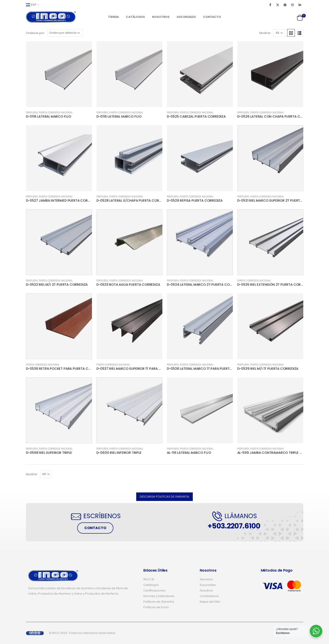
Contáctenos (209, 596)
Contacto (212, 17)
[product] (59, 74)
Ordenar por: (35, 33)
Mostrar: (265, 33)
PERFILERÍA (32, 113)
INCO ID (149, 579)
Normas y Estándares (159, 596)
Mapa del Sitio (210, 602)
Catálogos (135, 17)
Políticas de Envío (156, 607)
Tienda (113, 17)
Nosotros (161, 17)
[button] (164, 497)
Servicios (206, 579)
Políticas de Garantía (159, 602)
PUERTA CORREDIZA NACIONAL (56, 113)
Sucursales (186, 17)
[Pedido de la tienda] (65, 33)
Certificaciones (154, 590)
